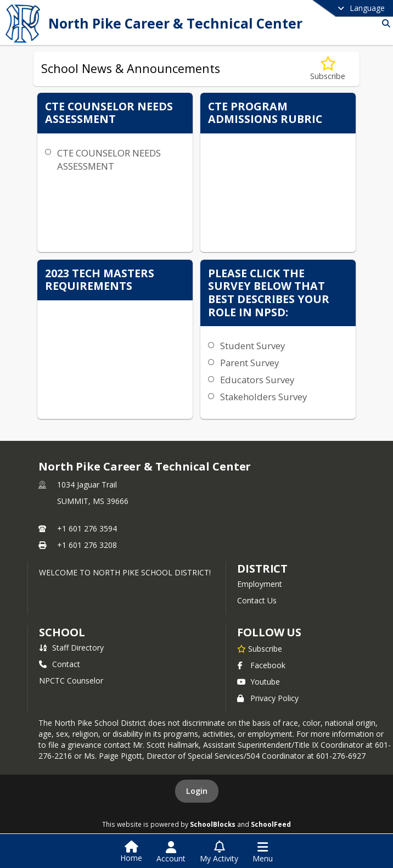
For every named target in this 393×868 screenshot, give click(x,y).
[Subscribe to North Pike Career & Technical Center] (260, 648)
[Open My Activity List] (219, 852)
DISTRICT (262, 569)
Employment (260, 584)
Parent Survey (249, 363)
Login (197, 791)
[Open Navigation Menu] (263, 852)
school (62, 632)
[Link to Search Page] (384, 23)
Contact (60, 664)
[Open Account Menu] (171, 852)
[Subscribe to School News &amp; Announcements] (328, 69)
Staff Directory (71, 648)
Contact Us (257, 600)
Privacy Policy (268, 698)
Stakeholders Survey (263, 397)
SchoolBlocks (213, 824)
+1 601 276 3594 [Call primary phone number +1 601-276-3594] (87, 528)
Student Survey (252, 346)
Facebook (261, 665)
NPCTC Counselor (71, 681)
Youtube (259, 682)
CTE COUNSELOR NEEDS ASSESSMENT (109, 159)
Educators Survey (257, 380)
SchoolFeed (271, 824)
